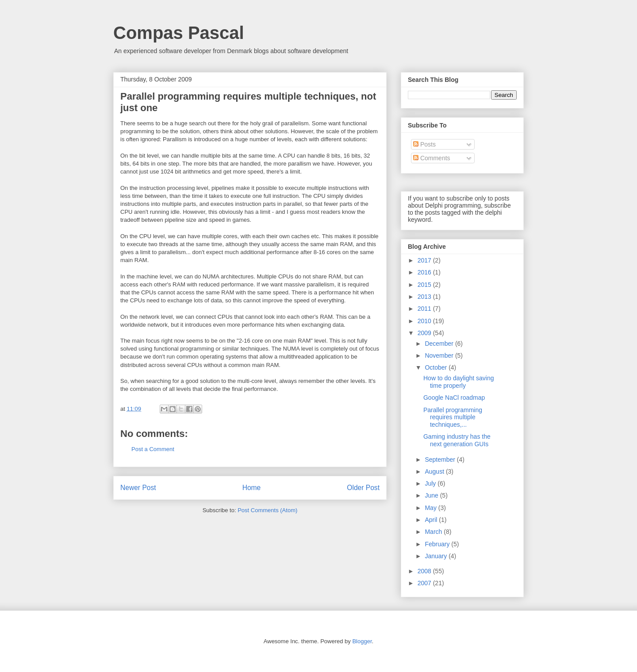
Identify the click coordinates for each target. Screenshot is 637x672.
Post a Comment (153, 449)
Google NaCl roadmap (454, 398)
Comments (432, 158)
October (437, 367)
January (437, 556)
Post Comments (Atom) (267, 510)
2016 (425, 272)
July (431, 483)
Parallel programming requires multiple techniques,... (453, 417)
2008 (425, 571)
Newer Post (138, 488)
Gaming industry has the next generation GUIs (457, 440)
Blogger (362, 641)
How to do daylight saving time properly (459, 382)
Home (252, 488)
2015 (425, 285)
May (431, 508)
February (438, 544)
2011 (425, 309)
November (440, 355)
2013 (425, 297)
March (434, 532)
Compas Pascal (179, 33)
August (435, 471)
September (441, 460)
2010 (425, 321)
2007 (425, 583)
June (432, 495)
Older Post (363, 488)
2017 (425, 260)
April (432, 520)
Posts (424, 144)
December (440, 344)
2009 (425, 333)
